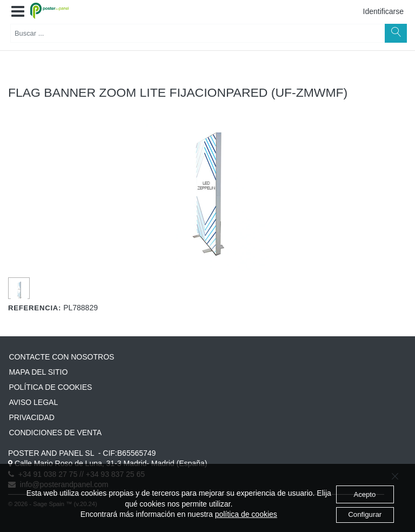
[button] (18, 12)
